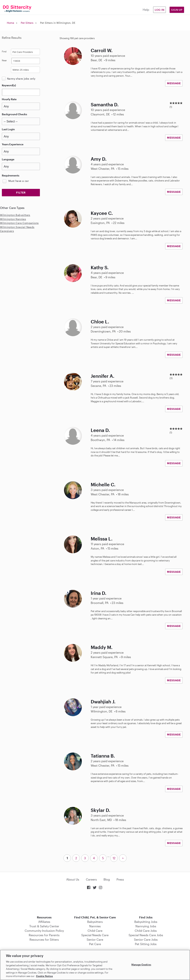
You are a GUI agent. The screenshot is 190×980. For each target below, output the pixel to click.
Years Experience (13, 144)
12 (114, 858)
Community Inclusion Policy (44, 931)
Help (146, 10)
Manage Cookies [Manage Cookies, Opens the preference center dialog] (141, 964)
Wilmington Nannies (13, 219)
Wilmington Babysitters (15, 215)
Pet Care (95, 944)
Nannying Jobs (146, 926)
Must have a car (19, 181)
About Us (73, 879)
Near (4, 60)
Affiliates (44, 922)
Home (10, 23)
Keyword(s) (9, 85)
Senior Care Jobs (146, 939)
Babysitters (95, 922)
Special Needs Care (95, 935)
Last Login (8, 129)
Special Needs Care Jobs (146, 935)
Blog (107, 879)
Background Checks (14, 114)
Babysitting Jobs (146, 922)
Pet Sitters (27, 23)
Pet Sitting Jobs (146, 944)
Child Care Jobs (146, 931)
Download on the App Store (95, 903)
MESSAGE (174, 83)
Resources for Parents (44, 935)
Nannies (95, 926)
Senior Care (95, 939)
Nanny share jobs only (21, 79)
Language (8, 159)
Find (4, 51)
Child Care (95, 931)
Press (120, 879)
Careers (91, 879)
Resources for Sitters (44, 939)
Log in (160, 10)
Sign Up (177, 10)
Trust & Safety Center (44, 926)
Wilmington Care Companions (19, 223)
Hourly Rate (9, 99)
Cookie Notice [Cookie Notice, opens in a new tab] (44, 976)
